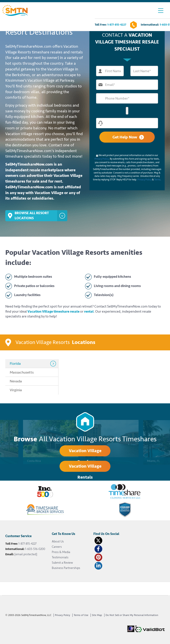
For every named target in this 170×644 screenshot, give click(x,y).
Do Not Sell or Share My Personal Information (132, 615)
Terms (157, 180)
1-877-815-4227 (117, 25)
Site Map (97, 615)
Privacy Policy (102, 159)
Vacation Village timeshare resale (53, 312)
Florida (15, 364)
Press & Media (61, 552)
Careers (57, 547)
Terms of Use (81, 615)
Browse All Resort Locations (36, 216)
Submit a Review (62, 563)
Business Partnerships (66, 568)
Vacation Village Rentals (85, 468)
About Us (58, 541)
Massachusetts (22, 372)
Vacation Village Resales (85, 452)
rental (89, 312)
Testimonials (60, 557)
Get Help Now (128, 137)
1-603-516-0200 (35, 549)
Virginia (16, 390)
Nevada (16, 381)
